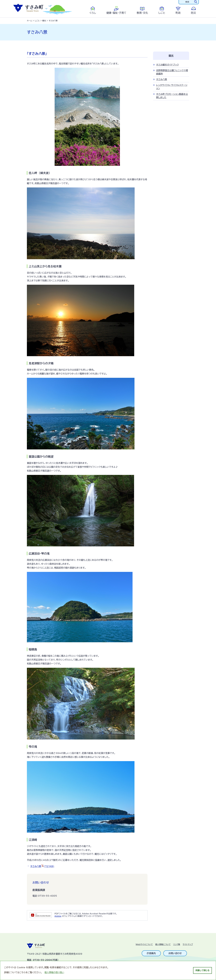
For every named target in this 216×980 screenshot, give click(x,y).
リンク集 (177, 944)
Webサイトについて (144, 944)
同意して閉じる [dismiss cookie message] (202, 970)
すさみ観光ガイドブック (167, 65)
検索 (187, 2)
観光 (44, 21)
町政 (178, 13)
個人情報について (163, 944)
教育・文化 (142, 13)
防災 (194, 13)
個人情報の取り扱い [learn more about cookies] (54, 972)
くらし (93, 13)
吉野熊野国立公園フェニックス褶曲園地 (172, 72)
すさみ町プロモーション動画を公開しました (172, 96)
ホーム (29, 21)
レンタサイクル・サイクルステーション (172, 87)
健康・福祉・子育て (116, 13)
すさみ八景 (42, 866)
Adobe (58, 916)
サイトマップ (188, 944)
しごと (162, 13)
